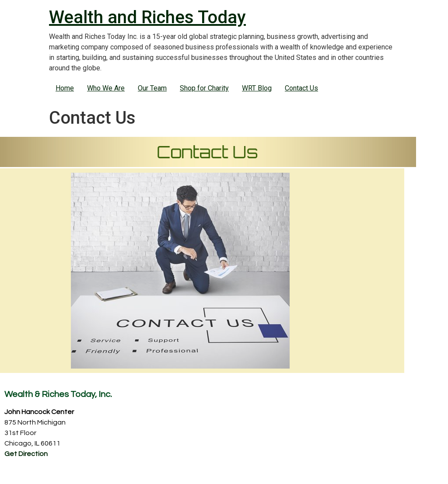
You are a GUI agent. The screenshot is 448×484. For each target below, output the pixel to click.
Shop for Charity (204, 88)
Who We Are (106, 88)
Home (65, 88)
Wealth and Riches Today (147, 17)
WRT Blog (257, 88)
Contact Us (301, 88)
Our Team (152, 88)
